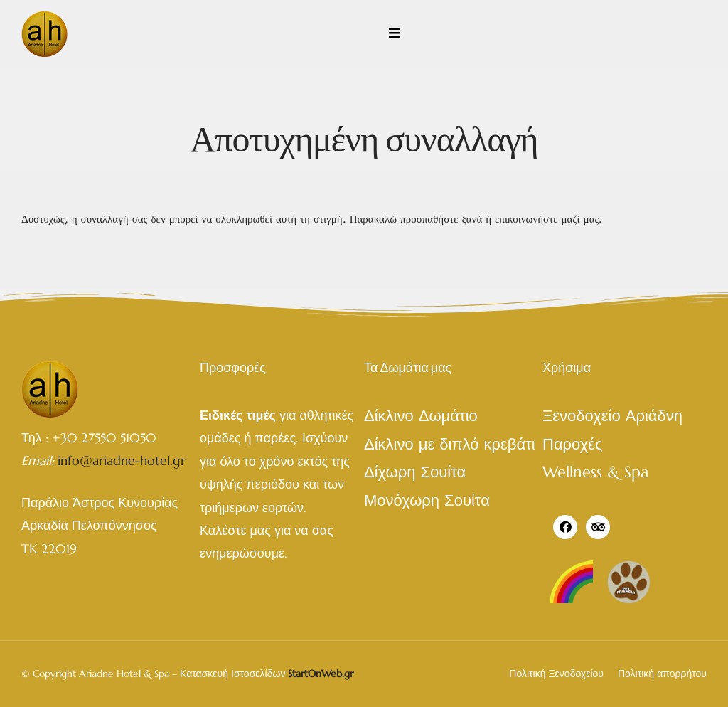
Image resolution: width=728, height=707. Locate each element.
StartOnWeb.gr (321, 674)
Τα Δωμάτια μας (408, 367)
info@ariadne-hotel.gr (122, 461)
